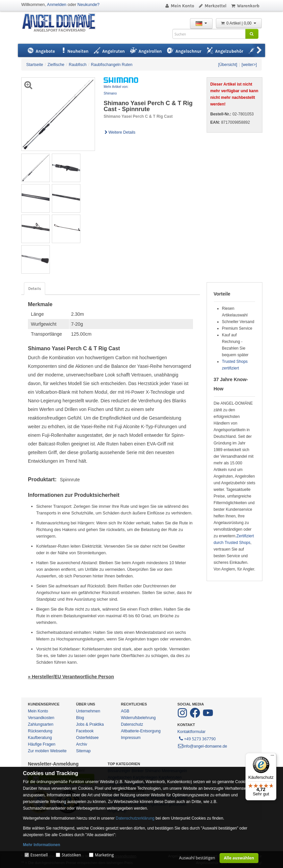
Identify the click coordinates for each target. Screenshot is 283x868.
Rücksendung (40, 731)
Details (35, 289)
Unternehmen (88, 711)
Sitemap (83, 751)
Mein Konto (179, 6)
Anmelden (57, 4)
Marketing (104, 855)
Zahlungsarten (41, 724)
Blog (80, 718)
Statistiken (71, 855)
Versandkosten (41, 718)
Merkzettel (212, 6)
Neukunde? (89, 4)
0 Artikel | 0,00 (239, 23)
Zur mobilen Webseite (47, 751)
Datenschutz (132, 724)
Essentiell (39, 855)
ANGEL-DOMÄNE (62, 23)
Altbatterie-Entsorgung (141, 731)
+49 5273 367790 (197, 738)
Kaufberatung (40, 738)
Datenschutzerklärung (135, 818)
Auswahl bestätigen (197, 858)
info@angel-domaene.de (202, 746)
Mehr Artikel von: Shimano (116, 90)
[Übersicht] (228, 65)
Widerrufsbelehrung (138, 718)
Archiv (82, 744)
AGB (125, 711)
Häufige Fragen (42, 744)
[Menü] (272, 757)
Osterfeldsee (87, 738)
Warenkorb (245, 6)
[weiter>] (249, 65)
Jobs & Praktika (90, 724)
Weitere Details (120, 132)
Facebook (85, 731)
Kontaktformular (191, 732)
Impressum (131, 738)
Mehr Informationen (42, 845)
